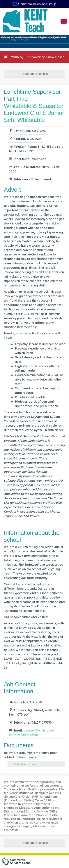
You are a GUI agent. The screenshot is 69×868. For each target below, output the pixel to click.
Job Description (25, 764)
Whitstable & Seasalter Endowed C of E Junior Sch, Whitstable (34, 113)
